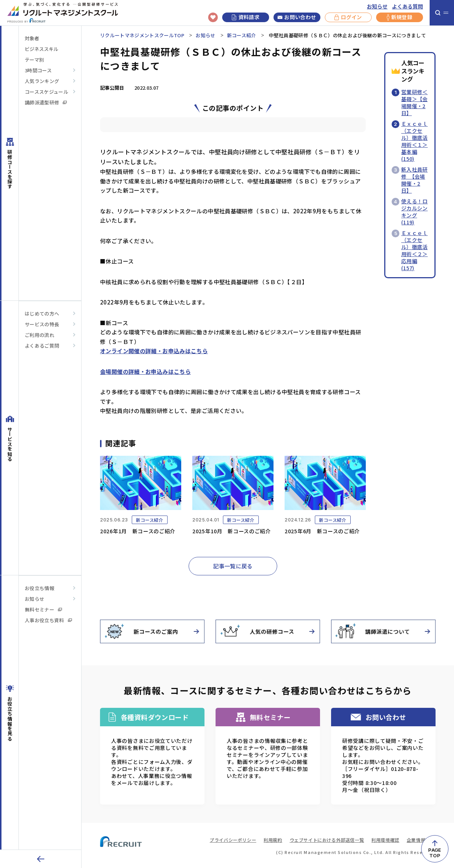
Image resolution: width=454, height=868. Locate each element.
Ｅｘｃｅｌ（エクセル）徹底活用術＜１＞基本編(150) (415, 141)
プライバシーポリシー (233, 840)
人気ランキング (42, 81)
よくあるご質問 (42, 346)
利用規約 (273, 840)
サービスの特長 (42, 324)
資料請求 (246, 17)
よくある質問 (407, 6)
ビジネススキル (42, 49)
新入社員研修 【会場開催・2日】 (415, 180)
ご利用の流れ (39, 335)
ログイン (348, 17)
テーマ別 (34, 60)
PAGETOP (435, 853)
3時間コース (38, 70)
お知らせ (377, 6)
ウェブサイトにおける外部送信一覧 (327, 840)
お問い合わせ (297, 17)
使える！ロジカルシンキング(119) (415, 212)
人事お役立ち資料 (48, 620)
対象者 (32, 38)
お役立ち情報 (39, 588)
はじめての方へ (42, 314)
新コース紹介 (242, 35)
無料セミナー (43, 609)
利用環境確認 (385, 840)
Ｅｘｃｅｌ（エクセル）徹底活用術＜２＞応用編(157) (415, 250)
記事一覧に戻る (233, 566)
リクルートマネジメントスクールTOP (142, 35)
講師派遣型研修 (46, 102)
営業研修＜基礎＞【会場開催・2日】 (415, 102)
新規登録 (400, 17)
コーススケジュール (47, 92)
